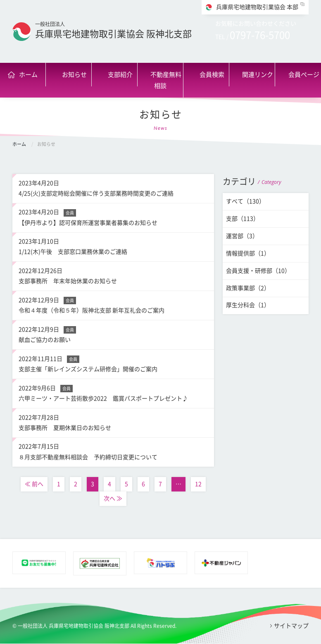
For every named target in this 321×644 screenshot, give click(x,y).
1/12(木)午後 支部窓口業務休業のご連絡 (113, 246)
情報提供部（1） (248, 253)
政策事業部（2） (248, 288)
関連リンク (258, 75)
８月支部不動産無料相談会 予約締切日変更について (113, 451)
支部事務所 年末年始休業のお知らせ (113, 275)
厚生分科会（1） (248, 305)
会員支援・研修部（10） (258, 271)
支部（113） (243, 219)
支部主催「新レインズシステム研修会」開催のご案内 (113, 363)
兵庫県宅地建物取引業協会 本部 (257, 7)
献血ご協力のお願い (113, 334)
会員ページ (304, 75)
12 (198, 484)
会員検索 (212, 75)
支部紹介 (120, 75)
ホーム (28, 75)
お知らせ (74, 75)
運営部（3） (242, 236)
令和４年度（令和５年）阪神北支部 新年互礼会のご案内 (113, 304)
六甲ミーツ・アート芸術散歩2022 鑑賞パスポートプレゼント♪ (113, 392)
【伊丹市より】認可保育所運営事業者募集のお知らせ (113, 216)
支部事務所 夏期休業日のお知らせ (113, 422)
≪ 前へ (34, 484)
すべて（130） (245, 201)
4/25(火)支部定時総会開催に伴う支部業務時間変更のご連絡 (113, 187)
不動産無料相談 (166, 80)
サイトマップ (291, 626)
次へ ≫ (113, 499)
